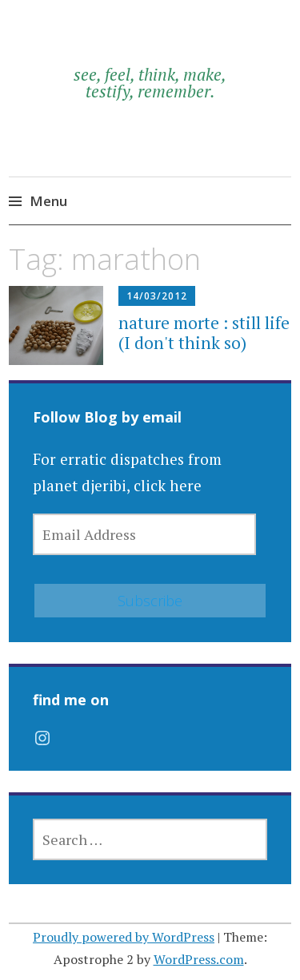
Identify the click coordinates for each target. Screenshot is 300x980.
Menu (48, 201)
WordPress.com (199, 959)
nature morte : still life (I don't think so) (204, 333)
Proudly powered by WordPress (124, 937)
